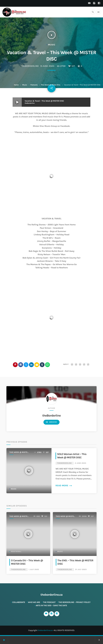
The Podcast (49, 602)
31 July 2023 (81, 570)
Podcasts (34, 85)
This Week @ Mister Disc (51, 85)
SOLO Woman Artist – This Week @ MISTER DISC (72, 456)
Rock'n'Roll (16, 552)
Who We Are (34, 602)
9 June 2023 (47, 66)
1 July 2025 (34, 570)
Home (16, 85)
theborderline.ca (45, 630)
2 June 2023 (80, 463)
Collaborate (19, 602)
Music (25, 85)
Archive (51, 422)
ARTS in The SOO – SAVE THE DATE (51, 605)
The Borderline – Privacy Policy (75, 602)
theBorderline (30, 66)
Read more (64, 486)
